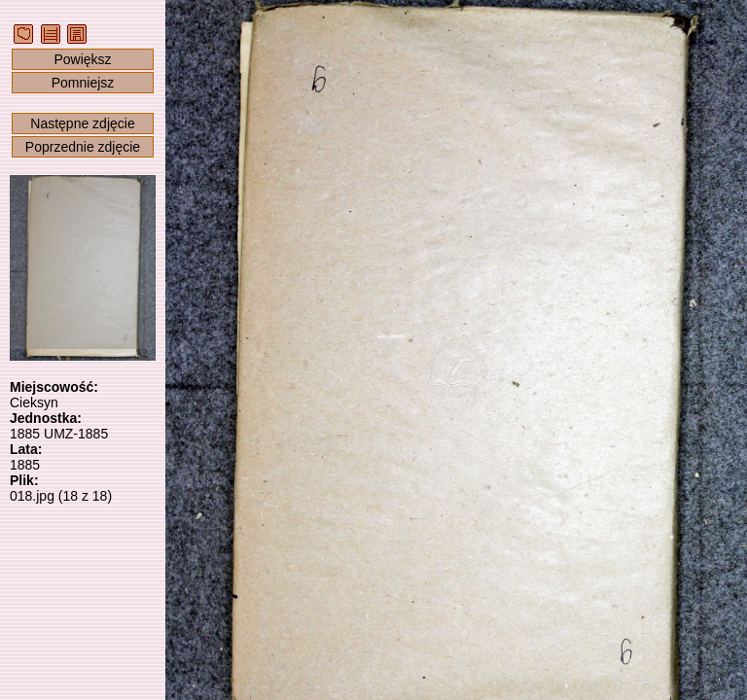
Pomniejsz (83, 83)
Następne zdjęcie (82, 123)
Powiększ (82, 59)
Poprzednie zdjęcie (83, 147)
